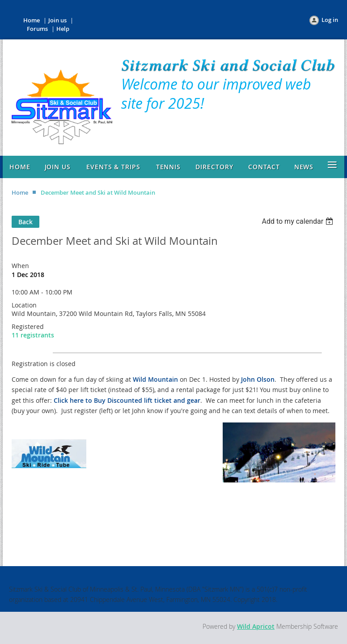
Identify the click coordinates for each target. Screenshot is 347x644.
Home (32, 20)
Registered (28, 326)
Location (24, 305)
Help (63, 29)
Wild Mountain (155, 379)
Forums (37, 29)
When (20, 266)
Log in (330, 20)
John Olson (258, 379)
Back (25, 222)
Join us (57, 20)
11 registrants (33, 335)
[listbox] (298, 221)
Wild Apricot (256, 626)
